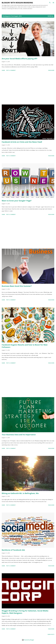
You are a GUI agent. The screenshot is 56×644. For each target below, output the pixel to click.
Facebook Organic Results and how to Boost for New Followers (25, 346)
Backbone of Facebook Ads (13, 550)
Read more (51, 70)
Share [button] (3, 70)
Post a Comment (11, 70)
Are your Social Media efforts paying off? (20, 59)
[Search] (50, 3)
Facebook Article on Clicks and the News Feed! (22, 142)
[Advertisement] (28, 88)
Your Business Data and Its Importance (19, 435)
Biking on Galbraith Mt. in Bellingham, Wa (20, 493)
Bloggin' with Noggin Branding (17, 3)
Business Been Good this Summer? (17, 286)
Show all (51, 16)
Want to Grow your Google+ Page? (17, 201)
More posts (51, 634)
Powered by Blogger (28, 640)
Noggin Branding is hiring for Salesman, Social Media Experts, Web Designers (25, 612)
